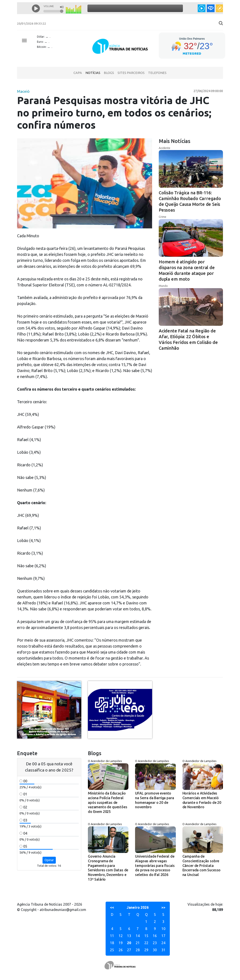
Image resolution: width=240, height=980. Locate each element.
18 (112, 943)
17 (163, 936)
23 (155, 943)
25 (112, 950)
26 (121, 950)
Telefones (157, 73)
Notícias (93, 73)
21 (138, 943)
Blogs (109, 73)
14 (138, 936)
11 (112, 936)
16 (155, 936)
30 (155, 950)
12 (121, 936)
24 (163, 943)
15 (146, 936)
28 (138, 950)
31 (163, 950)
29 (146, 950)
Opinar (49, 860)
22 (146, 943)
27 (129, 950)
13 (129, 936)
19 (121, 943)
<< (112, 907)
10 (163, 929)
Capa (78, 73)
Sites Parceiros (131, 73)
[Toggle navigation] (24, 41)
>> (163, 907)
